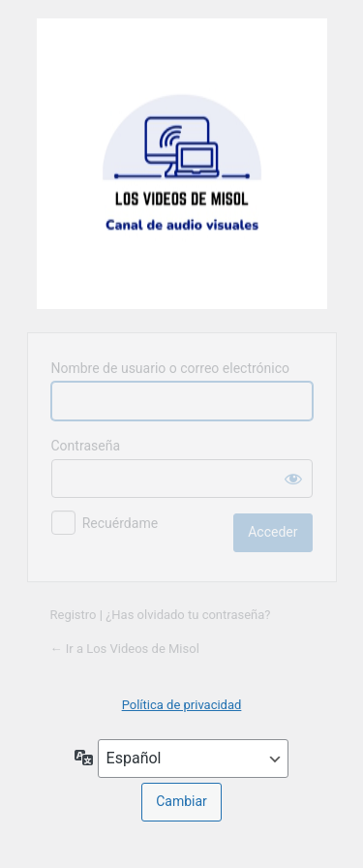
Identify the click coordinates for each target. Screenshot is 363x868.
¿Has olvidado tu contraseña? (188, 615)
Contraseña (86, 446)
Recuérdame (120, 523)
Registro (74, 615)
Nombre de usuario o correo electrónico (171, 368)
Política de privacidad (182, 705)
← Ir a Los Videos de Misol (125, 649)
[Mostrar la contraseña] (293, 479)
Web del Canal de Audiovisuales (182, 164)
